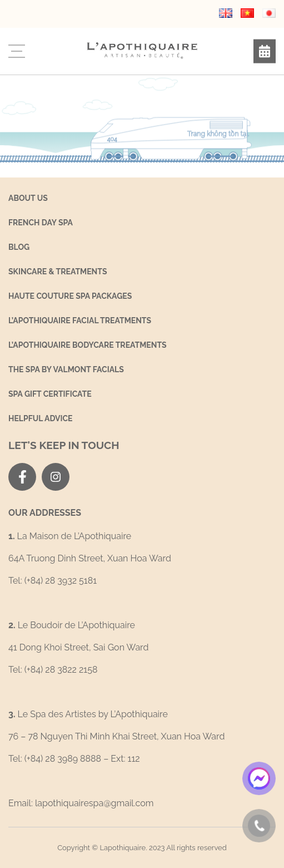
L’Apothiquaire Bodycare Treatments (88, 345)
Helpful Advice (41, 418)
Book (265, 51)
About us (28, 198)
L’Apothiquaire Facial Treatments (80, 320)
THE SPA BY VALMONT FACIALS (66, 369)
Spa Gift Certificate (50, 394)
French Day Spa (41, 223)
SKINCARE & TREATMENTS (58, 272)
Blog (19, 247)
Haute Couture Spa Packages (70, 296)
